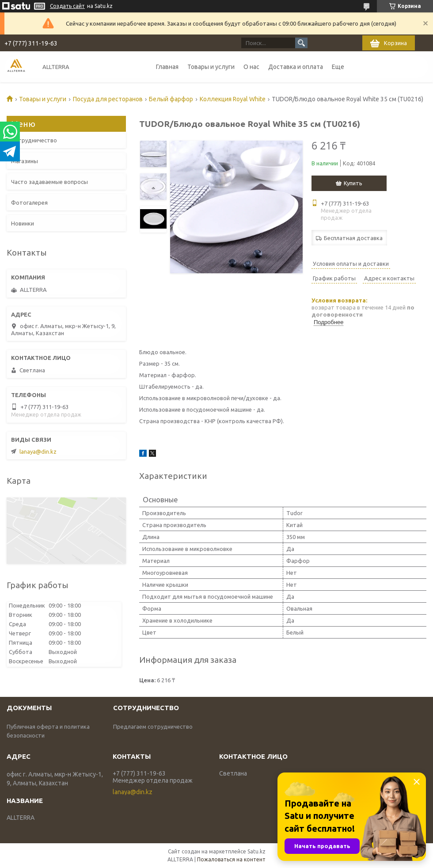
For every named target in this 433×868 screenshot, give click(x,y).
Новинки (23, 223)
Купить (353, 183)
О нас (251, 67)
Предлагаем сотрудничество (153, 727)
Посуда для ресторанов (108, 99)
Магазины (25, 161)
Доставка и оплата (296, 67)
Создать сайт (67, 6)
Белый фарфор (171, 99)
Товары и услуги (211, 67)
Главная (167, 67)
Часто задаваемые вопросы (49, 182)
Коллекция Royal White (233, 99)
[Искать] (301, 43)
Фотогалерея (29, 203)
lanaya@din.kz (38, 451)
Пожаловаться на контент (231, 859)
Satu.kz (256, 851)
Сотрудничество (34, 140)
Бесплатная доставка (353, 238)
